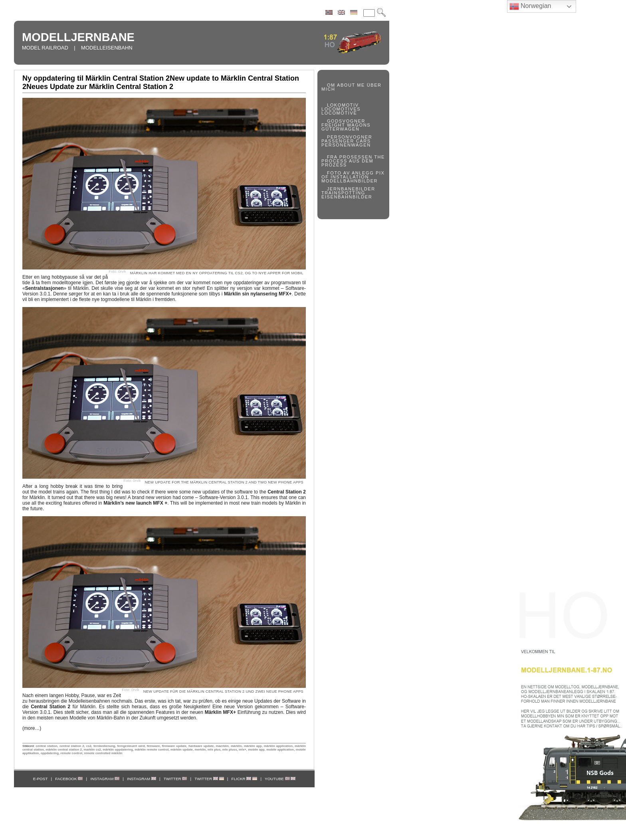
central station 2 (72, 746)
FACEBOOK (69, 779)
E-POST (41, 779)
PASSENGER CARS (346, 141)
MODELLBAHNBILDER (350, 181)
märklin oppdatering (118, 750)
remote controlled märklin (103, 753)
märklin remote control (152, 750)
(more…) (32, 728)
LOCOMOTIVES (341, 109)
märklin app (253, 746)
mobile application (280, 750)
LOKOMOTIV (343, 105)
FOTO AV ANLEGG (350, 173)
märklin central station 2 (64, 750)
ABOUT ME (351, 85)
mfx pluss (230, 750)
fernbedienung (104, 746)
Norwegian (530, 6)
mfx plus (214, 750)
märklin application (278, 746)
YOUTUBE (280, 779)
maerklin (222, 746)
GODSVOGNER (346, 121)
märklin (236, 746)
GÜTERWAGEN (340, 129)
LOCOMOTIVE (339, 113)
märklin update (182, 750)
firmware (154, 746)
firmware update (174, 746)
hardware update (201, 746)
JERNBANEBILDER (351, 189)
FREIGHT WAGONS (346, 125)
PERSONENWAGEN (346, 145)
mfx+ (243, 750)
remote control (71, 753)
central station (46, 746)
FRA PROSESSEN (350, 157)
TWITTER (175, 779)
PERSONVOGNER (350, 137)
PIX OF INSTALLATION (353, 175)
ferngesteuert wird (131, 746)
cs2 (89, 746)
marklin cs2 (92, 750)
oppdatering (50, 753)
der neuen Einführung (221, 712)
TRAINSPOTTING (343, 193)
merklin (200, 750)
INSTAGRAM (105, 779)
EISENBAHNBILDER (347, 197)
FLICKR (245, 779)
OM (331, 85)
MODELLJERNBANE (78, 37)
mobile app (256, 750)
